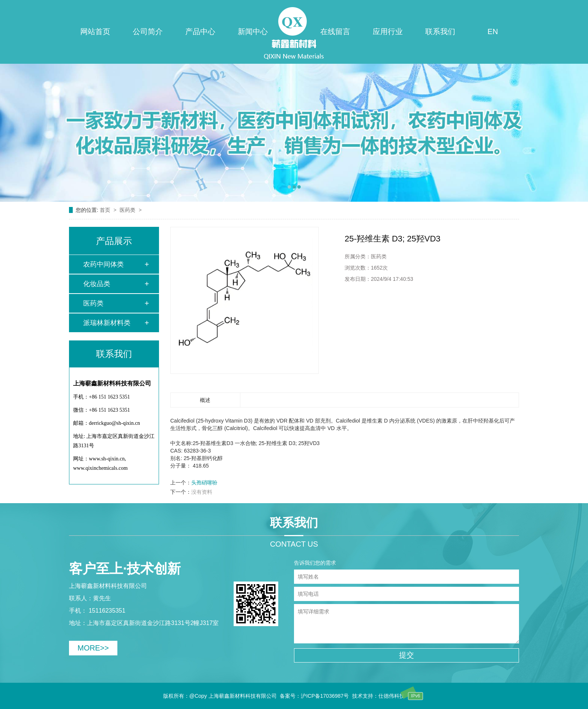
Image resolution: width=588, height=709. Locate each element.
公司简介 (148, 31)
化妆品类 (97, 284)
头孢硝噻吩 (204, 483)
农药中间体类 (103, 264)
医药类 (128, 210)
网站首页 (95, 31)
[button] (289, 187)
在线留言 (335, 31)
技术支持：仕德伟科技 (378, 696)
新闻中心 (253, 31)
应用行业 (388, 31)
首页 (106, 210)
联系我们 (440, 31)
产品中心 (200, 31)
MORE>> (93, 648)
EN (493, 31)
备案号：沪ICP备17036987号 (314, 696)
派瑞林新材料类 (107, 323)
